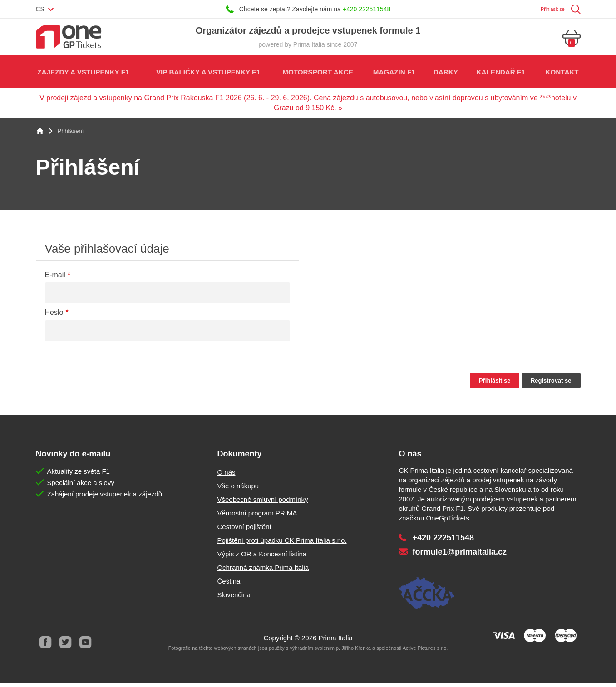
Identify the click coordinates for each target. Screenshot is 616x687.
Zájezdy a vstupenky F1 (83, 75)
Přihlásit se (548, 9)
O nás (226, 476)
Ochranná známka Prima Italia (263, 571)
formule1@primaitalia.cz (459, 555)
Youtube (86, 646)
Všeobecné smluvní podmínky (262, 503)
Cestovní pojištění (244, 530)
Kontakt (562, 75)
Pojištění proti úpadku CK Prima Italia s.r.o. (282, 544)
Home (40, 135)
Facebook (46, 646)
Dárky (445, 75)
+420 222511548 (367, 9)
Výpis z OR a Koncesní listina (262, 557)
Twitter (66, 646)
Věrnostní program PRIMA (257, 517)
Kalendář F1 (500, 75)
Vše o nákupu (238, 489)
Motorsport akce (316, 75)
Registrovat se (551, 384)
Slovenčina (234, 598)
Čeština (229, 585)
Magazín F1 (393, 75)
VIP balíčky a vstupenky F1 (207, 75)
